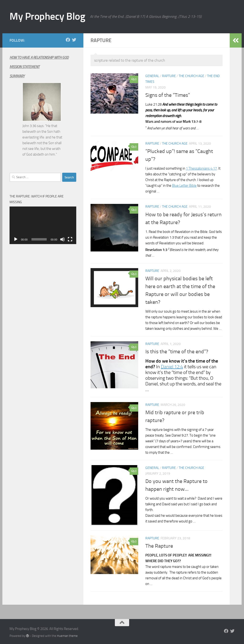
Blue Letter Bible (184, 186)
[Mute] (62, 239)
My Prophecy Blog (47, 16)
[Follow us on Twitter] (74, 40)
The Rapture (159, 546)
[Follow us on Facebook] (68, 40)
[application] (43, 225)
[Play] (16, 239)
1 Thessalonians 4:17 (201, 168)
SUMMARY (17, 76)
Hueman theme (67, 636)
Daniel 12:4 (172, 367)
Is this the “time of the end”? (177, 352)
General (152, 76)
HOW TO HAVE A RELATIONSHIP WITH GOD (39, 58)
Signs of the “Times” (168, 95)
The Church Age (191, 76)
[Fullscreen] (70, 239)
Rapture (169, 76)
